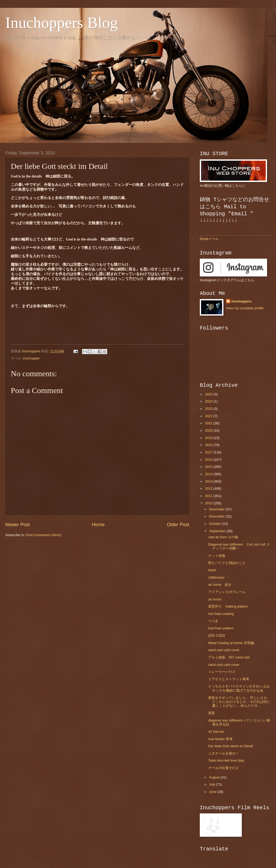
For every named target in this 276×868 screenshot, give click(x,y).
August (215, 777)
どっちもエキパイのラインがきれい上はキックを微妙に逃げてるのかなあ (239, 688)
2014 (209, 474)
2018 (209, 445)
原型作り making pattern (228, 606)
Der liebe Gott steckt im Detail (231, 746)
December (217, 509)
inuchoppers (241, 301)
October (215, 524)
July (212, 784)
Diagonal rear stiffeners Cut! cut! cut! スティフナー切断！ (239, 546)
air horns (215, 599)
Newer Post (17, 525)
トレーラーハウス (222, 672)
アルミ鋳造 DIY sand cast (229, 657)
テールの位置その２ (224, 768)
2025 (209, 394)
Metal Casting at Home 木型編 (231, 643)
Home (98, 525)
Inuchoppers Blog (62, 23)
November (217, 516)
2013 (209, 481)
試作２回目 (217, 636)
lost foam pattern (221, 628)
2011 (209, 496)
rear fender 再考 (220, 739)
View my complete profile (245, 308)
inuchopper (31, 358)
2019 (209, 438)
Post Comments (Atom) (44, 535)
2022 (209, 416)
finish (212, 570)
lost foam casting (221, 614)
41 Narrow (216, 732)
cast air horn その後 (223, 537)
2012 (209, 488)
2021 (209, 423)
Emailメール (209, 239)
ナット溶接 (217, 556)
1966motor (216, 577)
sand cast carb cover (224, 650)
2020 (209, 430)
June (213, 792)
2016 (209, 460)
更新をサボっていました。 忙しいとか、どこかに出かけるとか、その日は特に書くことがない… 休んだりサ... (239, 702)
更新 (212, 713)
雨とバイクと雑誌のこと (227, 563)
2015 (209, 467)
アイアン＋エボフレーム (227, 592)
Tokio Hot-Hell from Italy (226, 760)
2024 (209, 401)
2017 (209, 452)
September (218, 531)
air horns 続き (220, 585)
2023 (209, 409)
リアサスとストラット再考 (229, 679)
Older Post (178, 525)
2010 (209, 503)
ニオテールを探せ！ (224, 753)
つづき (213, 621)
